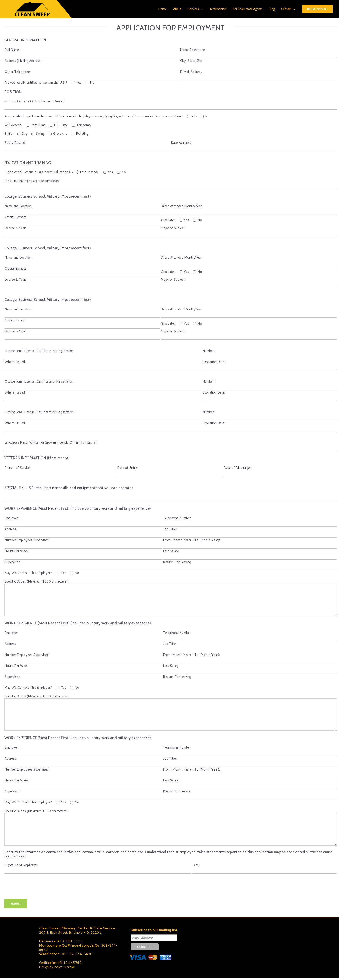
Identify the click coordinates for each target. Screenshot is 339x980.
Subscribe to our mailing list (154, 930)
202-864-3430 (80, 954)
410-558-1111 (70, 941)
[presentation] (37, 891)
